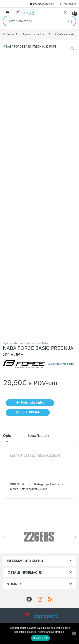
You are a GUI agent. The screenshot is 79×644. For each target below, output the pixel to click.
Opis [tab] (7, 212)
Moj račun (68, 4)
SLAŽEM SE (40, 638)
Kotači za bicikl (65, 34)
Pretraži (70, 21)
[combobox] (34, 21)
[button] (72, 49)
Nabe (45, 119)
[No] (74, 633)
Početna (8, 34)
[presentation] (75, 313)
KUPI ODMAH (31, 188)
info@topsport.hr (43, 4)
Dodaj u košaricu (33, 178)
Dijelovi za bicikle (33, 34)
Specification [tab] (38, 212)
